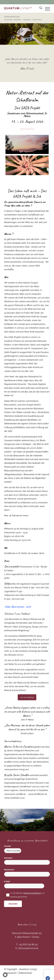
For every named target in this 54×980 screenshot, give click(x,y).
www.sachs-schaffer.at (15, 794)
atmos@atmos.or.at (28, 948)
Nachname (10, 870)
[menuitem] (39, 8)
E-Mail (7, 881)
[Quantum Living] (18, 8)
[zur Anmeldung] (27, 697)
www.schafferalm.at (38, 794)
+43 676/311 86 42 (28, 944)
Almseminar (12, 17)
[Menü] (46, 8)
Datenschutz (25, 973)
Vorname (9, 858)
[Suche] (39, 8)
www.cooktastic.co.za (14, 798)
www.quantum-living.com (17, 769)
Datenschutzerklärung (32, 893)
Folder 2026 (18, 607)
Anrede (8, 846)
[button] (5, 975)
